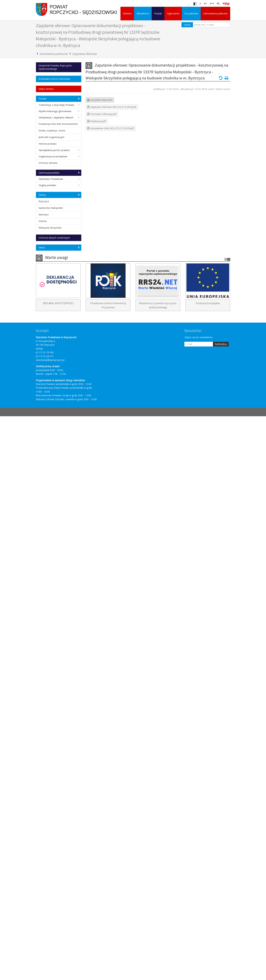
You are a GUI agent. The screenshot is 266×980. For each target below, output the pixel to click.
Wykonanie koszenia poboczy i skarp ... (59, 666)
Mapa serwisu (46, 89)
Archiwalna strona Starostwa (54, 79)
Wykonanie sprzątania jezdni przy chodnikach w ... (60, 696)
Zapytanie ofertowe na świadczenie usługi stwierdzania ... (60, 426)
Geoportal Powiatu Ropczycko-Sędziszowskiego (56, 67)
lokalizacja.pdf (98, 121)
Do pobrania (191, 13)
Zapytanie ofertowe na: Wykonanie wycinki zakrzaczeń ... (60, 396)
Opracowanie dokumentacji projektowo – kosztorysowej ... (59, 643)
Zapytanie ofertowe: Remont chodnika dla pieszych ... (58, 552)
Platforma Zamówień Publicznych (59, 298)
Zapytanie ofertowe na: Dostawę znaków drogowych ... (60, 686)
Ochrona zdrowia (48, 163)
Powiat (158, 13)
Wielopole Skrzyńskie (50, 228)
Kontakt (42, 894)
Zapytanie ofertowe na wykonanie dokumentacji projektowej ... (56, 321)
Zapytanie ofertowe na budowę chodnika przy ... (59, 562)
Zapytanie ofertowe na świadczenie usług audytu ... (57, 416)
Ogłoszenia (173, 13)
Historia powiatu (47, 144)
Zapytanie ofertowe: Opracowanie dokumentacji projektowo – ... (57, 494)
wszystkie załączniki (101, 100)
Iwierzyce (44, 214)
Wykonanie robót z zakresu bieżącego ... (57, 719)
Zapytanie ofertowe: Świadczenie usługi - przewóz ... (60, 362)
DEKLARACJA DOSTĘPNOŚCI (58, 867)
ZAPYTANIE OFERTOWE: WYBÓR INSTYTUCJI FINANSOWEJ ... (60, 352)
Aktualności (143, 13)
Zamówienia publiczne (215, 13)
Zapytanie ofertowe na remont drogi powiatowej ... (59, 609)
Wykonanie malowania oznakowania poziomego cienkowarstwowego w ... (56, 708)
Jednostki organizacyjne (51, 137)
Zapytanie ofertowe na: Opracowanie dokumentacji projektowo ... (57, 384)
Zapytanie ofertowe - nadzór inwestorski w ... (58, 809)
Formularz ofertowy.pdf (103, 114)
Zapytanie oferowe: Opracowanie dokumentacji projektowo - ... (60, 446)
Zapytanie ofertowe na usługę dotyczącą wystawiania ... (58, 516)
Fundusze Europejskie (208, 867)
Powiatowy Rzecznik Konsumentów (58, 124)
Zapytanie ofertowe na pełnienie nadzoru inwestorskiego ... (60, 759)
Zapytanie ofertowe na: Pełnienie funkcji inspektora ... (60, 619)
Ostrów (43, 221)
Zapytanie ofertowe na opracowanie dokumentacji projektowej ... (57, 598)
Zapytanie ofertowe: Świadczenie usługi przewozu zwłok (60, 436)
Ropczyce (44, 201)
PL (218, 3)
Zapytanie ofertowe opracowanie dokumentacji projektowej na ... (60, 572)
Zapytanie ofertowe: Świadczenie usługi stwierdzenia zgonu (60, 342)
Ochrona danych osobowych (54, 238)
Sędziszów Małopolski (51, 208)
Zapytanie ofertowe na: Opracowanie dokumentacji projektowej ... (57, 541)
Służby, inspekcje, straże (52, 130)
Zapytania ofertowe (85, 54)
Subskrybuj (221, 908)
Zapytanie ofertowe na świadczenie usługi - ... (54, 332)
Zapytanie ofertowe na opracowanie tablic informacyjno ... (60, 584)
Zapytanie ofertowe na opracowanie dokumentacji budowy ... (57, 771)
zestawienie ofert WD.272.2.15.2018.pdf (112, 128)
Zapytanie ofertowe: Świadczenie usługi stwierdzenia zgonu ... (60, 372)
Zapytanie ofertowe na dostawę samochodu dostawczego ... (60, 406)
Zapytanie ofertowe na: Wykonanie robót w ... (55, 676)
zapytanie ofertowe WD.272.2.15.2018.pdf (113, 107)
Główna (127, 13)
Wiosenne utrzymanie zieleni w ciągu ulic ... (59, 729)
